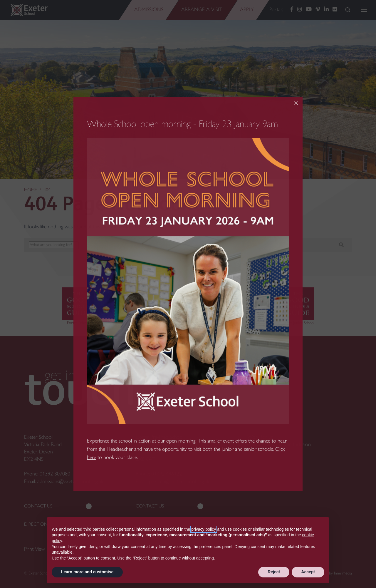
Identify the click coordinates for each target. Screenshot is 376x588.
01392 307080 (55, 474)
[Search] (348, 10)
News (253, 452)
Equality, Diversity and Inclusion (279, 445)
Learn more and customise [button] (87, 572)
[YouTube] (309, 10)
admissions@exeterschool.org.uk (70, 482)
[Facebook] (292, 10)
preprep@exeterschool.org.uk (179, 482)
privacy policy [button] (204, 529)
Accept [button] (308, 572)
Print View (35, 549)
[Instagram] (300, 10)
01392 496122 (167, 474)
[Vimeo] (318, 10)
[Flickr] (335, 10)
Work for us (260, 437)
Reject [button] (274, 572)
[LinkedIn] (326, 10)
